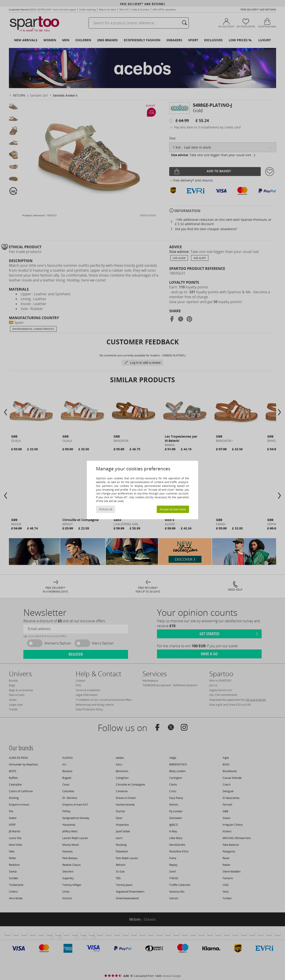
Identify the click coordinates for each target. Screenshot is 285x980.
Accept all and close (173, 509)
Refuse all (106, 509)
